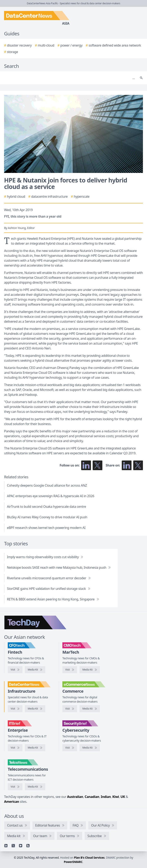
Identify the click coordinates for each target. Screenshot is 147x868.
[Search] (69, 78)
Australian (75, 797)
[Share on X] (138, 465)
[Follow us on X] (97, 465)
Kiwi (116, 797)
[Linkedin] (6, 846)
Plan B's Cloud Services (89, 858)
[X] (13, 846)
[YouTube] (21, 846)
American (12, 802)
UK (123, 797)
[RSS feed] (28, 846)
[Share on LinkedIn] (127, 465)
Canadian (92, 797)
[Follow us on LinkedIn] (86, 465)
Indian (106, 797)
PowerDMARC (73, 862)
